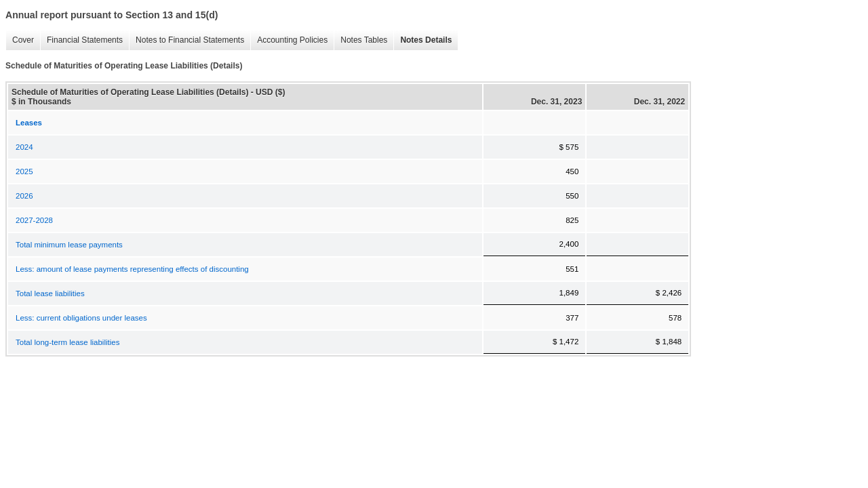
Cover (20, 40)
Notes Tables (360, 40)
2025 (24, 171)
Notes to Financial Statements (186, 40)
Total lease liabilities (50, 293)
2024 (24, 147)
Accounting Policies (289, 40)
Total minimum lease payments (69, 245)
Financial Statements (81, 40)
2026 (24, 196)
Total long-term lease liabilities (67, 342)
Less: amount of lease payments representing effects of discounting (132, 269)
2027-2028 (34, 220)
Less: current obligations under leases (81, 318)
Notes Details (422, 40)
